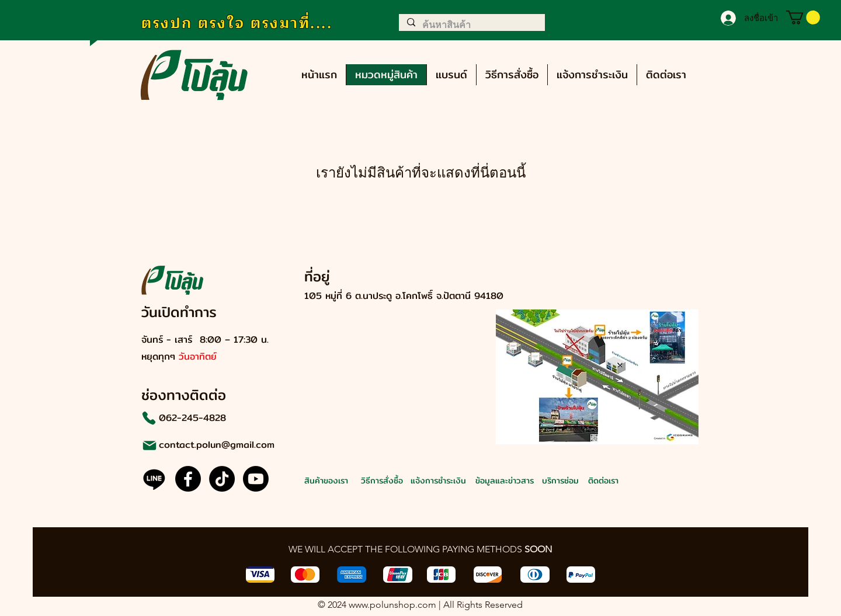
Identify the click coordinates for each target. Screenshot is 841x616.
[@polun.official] (222, 479)
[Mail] (149, 445)
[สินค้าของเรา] (344, 480)
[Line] (154, 479)
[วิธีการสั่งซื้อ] (401, 480)
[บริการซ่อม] (582, 480)
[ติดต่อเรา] (628, 480)
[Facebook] (188, 479)
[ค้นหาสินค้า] (471, 25)
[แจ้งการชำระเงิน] (451, 480)
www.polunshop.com (392, 605)
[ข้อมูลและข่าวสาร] (515, 480)
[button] (803, 18)
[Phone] (149, 418)
